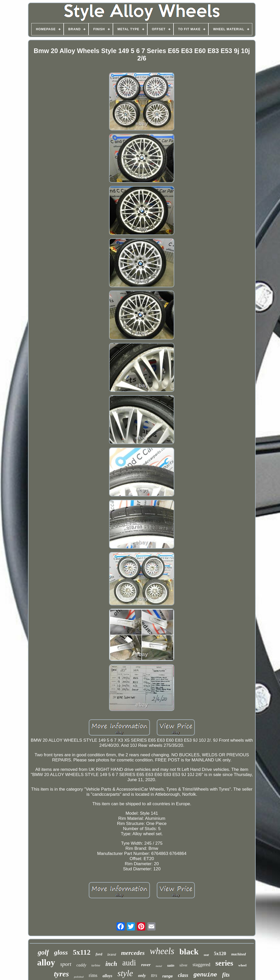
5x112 (82, 952)
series (224, 963)
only (142, 976)
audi (129, 963)
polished (79, 977)
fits (226, 975)
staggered (201, 965)
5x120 (220, 953)
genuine (205, 975)
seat (206, 955)
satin (171, 966)
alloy (46, 962)
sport (66, 964)
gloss (61, 952)
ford (99, 954)
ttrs (154, 975)
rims (93, 975)
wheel (243, 965)
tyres (61, 974)
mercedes (133, 953)
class (183, 975)
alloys (107, 976)
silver (183, 965)
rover (146, 965)
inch (111, 964)
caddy (81, 965)
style (125, 973)
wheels (162, 951)
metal (159, 966)
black (189, 952)
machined (239, 954)
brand (112, 955)
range (167, 976)
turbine (96, 965)
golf (43, 952)
